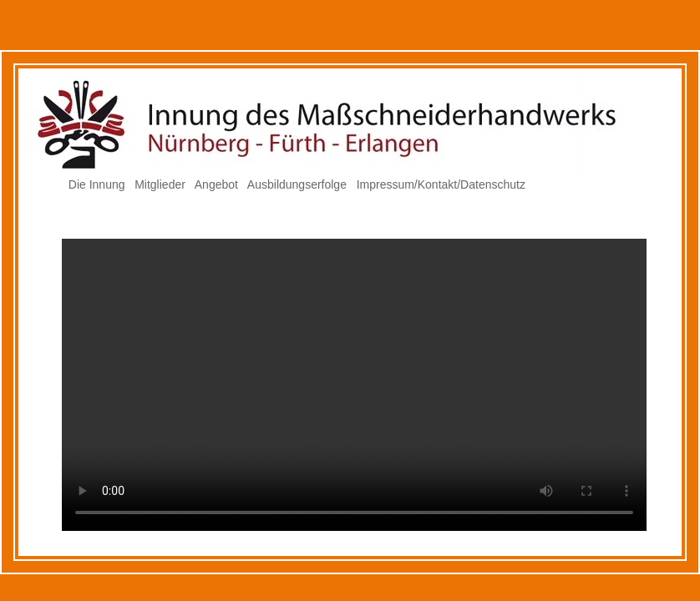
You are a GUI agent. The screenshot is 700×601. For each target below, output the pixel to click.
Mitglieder (160, 184)
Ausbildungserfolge (297, 184)
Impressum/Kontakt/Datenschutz (441, 184)
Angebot (216, 184)
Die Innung (97, 184)
